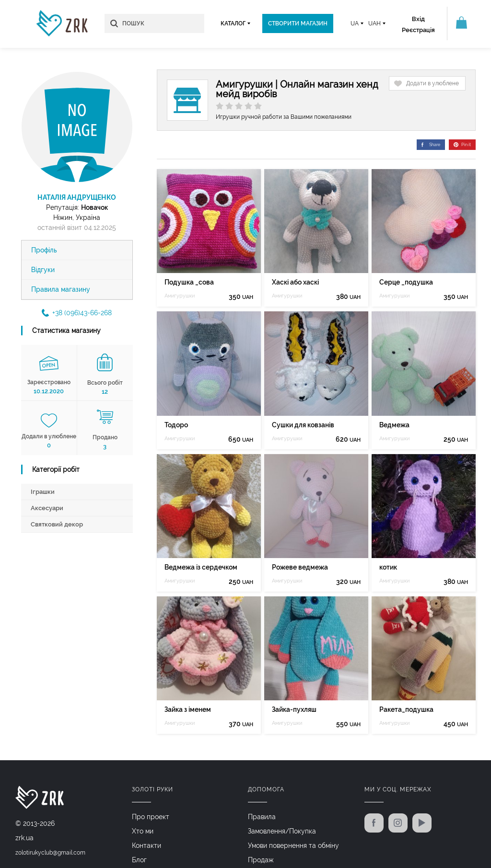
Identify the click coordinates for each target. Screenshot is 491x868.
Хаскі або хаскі (295, 282)
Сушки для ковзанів (303, 425)
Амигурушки (180, 296)
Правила (262, 817)
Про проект (151, 817)
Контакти (146, 845)
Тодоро (176, 425)
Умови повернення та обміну (293, 845)
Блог (139, 860)
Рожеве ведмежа (300, 567)
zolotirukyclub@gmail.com (50, 853)
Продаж (261, 860)
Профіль (44, 250)
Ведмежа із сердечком (201, 567)
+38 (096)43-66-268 (77, 313)
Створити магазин (298, 23)
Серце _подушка (406, 282)
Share (431, 145)
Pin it (462, 145)
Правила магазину (61, 289)
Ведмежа (394, 425)
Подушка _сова (189, 282)
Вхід (418, 19)
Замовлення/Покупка (282, 831)
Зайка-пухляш (294, 709)
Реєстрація (418, 30)
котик (388, 567)
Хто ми (143, 831)
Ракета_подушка (406, 709)
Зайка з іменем (188, 709)
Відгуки (43, 270)
